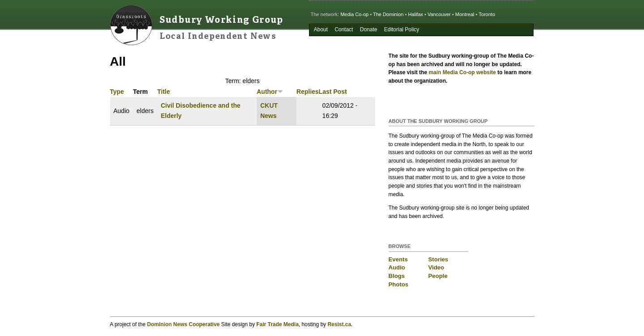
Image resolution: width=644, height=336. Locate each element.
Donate (369, 29)
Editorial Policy (402, 29)
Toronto (487, 14)
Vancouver (439, 14)
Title (163, 92)
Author (270, 92)
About (320, 29)
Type (117, 92)
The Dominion (388, 14)
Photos (399, 284)
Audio (397, 267)
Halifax (415, 14)
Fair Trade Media (278, 324)
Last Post (333, 92)
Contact (344, 29)
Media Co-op (354, 14)
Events (398, 259)
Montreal (465, 14)
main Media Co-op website (462, 72)
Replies (308, 92)
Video (436, 267)
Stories (439, 259)
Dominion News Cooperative (183, 324)
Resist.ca (339, 324)
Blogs (397, 276)
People (438, 276)
